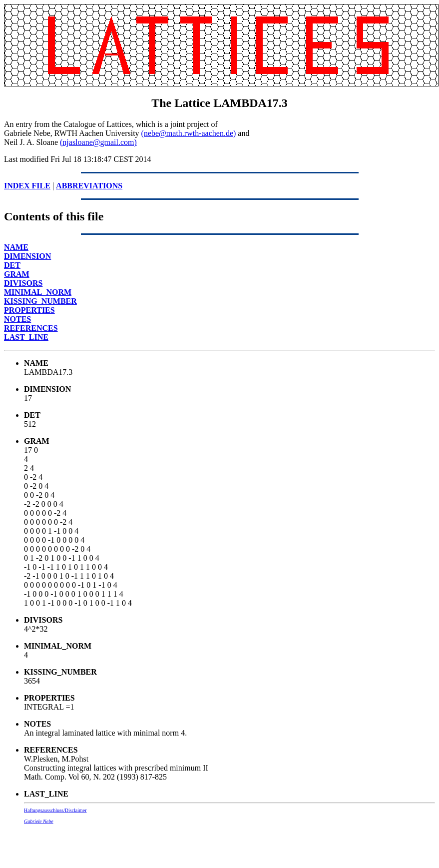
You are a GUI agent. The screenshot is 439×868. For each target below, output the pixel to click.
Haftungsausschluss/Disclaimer (55, 810)
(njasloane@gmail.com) (98, 142)
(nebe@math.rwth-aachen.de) (189, 133)
